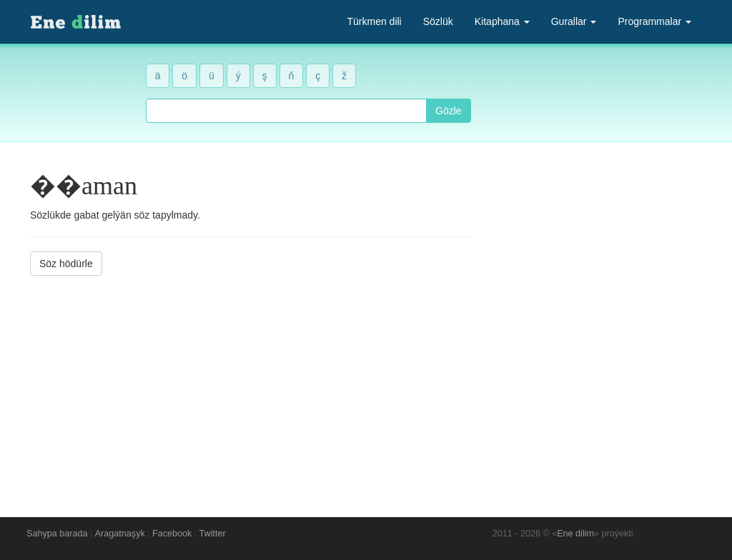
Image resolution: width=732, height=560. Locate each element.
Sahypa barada (57, 534)
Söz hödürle (66, 264)
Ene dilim (575, 534)
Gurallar (574, 21)
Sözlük (438, 21)
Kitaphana (502, 21)
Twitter (213, 534)
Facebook (172, 534)
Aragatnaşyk (120, 534)
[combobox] (286, 111)
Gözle (449, 111)
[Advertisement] (251, 386)
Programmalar (654, 21)
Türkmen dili (374, 21)
